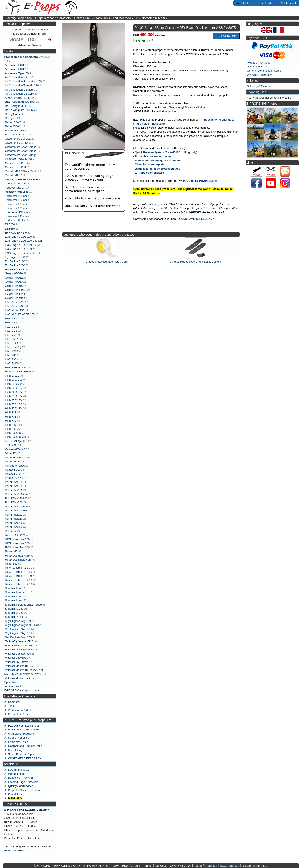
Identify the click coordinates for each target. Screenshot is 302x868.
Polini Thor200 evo (16, 507)
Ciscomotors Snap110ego (21, 151)
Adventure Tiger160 (17, 73)
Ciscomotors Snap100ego (21, 147)
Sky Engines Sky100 (18, 629)
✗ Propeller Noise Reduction (22, 790)
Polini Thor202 (14, 515)
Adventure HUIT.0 (16, 65)
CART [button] (242, 3)
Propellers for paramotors (53, 18)
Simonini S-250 (14, 613)
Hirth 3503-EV (14, 400)
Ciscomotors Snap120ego (21, 155)
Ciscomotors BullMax (18, 139)
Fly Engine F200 (15, 265)
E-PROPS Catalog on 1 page (22, 690)
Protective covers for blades (153, 156)
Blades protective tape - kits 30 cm (107, 262)
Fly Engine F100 (15, 257)
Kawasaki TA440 (15, 449)
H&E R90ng (12, 359)
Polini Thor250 (14, 519)
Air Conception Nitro (17, 77)
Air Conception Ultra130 (19, 94)
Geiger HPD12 (14, 278)
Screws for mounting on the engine (158, 160)
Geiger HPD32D (15, 294)
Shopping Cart (256, 92)
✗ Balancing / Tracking (18, 778)
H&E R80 (11, 355)
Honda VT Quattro (16, 441)
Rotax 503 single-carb (18, 560)
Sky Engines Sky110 (18, 633)
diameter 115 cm (17, 196)
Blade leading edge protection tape (158, 169)
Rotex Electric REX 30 (19, 580)
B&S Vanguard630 (16, 106)
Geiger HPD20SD (16, 290)
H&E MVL (11, 335)
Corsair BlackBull (15, 167)
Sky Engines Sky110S (18, 637)
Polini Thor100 (14, 482)
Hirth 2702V (12, 376)
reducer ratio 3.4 (16, 220)
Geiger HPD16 (14, 286)
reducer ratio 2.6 (16, 184)
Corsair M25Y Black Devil (92, 18)
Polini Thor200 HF (16, 511)
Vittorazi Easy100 (16, 658)
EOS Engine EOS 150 (18, 249)
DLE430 (10, 229)
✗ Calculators (13, 794)
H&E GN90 (12, 322)
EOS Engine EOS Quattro (21, 253)
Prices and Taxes (257, 67)
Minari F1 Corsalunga (18, 457)
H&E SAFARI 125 (16, 368)
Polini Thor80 (13, 531)
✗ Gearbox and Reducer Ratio (23, 746)
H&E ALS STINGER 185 (20, 314)
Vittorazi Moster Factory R (21, 678)
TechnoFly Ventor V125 (19, 641)
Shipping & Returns (259, 86)
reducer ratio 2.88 (126, 18)
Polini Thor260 (14, 523)
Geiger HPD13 (14, 282)
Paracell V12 (13, 474)
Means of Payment (258, 63)
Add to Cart (226, 36)
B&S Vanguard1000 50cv (20, 102)
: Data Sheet (21, 726)
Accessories (12, 686)
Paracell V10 (13, 470)
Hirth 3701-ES (14, 404)
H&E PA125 (12, 339)
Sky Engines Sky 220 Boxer (22, 625)
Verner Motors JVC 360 (19, 645)
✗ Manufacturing (15, 774)
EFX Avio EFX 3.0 (16, 233)
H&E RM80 (12, 363)
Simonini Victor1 (15, 617)
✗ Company (12, 702)
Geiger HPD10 (14, 273)
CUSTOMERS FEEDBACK (198, 219)
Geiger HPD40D (15, 298)
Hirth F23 (11, 412)
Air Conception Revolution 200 (23, 81)
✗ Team (9, 706)
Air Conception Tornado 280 (22, 85)
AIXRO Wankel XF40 (18, 98)
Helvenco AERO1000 (18, 372)
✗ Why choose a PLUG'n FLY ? (24, 730)
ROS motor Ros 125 (17, 543)
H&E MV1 (11, 327)
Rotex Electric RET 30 (18, 576)
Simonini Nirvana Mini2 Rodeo (23, 605)
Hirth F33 (11, 417)
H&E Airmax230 (15, 306)
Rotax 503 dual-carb (17, 556)
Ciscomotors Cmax (17, 143)
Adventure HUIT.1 (16, 69)
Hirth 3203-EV (14, 392)
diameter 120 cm (17, 200)
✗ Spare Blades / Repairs (20, 754)
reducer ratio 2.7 (16, 188)
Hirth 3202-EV (14, 388)
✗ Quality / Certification (19, 786)
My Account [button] (286, 3)
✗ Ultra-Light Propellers (19, 734)
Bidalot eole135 (14, 130)
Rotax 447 (11, 551)
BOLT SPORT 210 (16, 134)
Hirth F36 (11, 421)
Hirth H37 (11, 429)
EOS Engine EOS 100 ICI (21, 245)
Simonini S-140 (14, 609)
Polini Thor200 (14, 502)
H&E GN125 (13, 319)
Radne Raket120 (15, 535)
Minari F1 (11, 453)
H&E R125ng (13, 347)
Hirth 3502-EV (14, 396)
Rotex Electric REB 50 (19, 572)
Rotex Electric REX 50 (19, 584)
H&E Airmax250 (15, 310)
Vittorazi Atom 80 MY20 (19, 649)
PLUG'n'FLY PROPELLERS (200, 181)
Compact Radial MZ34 (19, 159)
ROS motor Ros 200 (17, 547)
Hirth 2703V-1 (13, 380)
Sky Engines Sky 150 (18, 621)
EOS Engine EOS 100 (18, 237)
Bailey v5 (11, 118)
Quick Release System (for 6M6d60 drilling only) (166, 152)
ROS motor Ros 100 (17, 539)
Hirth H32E (12, 425)
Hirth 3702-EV (14, 408)
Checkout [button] (262, 3)
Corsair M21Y (13, 175)
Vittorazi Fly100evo (17, 662)
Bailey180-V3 (13, 122)
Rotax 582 (11, 564)
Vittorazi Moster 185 (17, 666)
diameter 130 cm (17, 208)
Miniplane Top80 (15, 466)
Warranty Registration (260, 75)
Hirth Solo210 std (16, 437)
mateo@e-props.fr (16, 850)
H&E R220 (11, 351)
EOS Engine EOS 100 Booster (23, 241)
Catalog (9, 51)
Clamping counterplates (150, 164)
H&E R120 (11, 343)
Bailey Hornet (13, 114)
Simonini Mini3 (14, 596)
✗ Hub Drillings (14, 750)
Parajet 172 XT (14, 478)
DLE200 (10, 224)
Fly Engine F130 (15, 261)
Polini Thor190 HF (16, 498)
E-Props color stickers (149, 173)
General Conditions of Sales (264, 71)
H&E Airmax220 (15, 302)
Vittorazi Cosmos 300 (18, 654)
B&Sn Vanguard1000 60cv (21, 110)
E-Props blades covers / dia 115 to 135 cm (195, 262)
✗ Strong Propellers (17, 738)
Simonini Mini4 (14, 600)
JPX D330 (11, 445)
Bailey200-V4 (13, 126)
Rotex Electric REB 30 (19, 568)
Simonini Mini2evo (16, 592)
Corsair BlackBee (16, 163)
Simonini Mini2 (14, 588)
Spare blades (12, 682)
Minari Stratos (13, 461)
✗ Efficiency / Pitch (16, 742)
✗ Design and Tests (17, 770)
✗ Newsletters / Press (18, 714)
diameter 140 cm (17, 216)
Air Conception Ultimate (19, 90)
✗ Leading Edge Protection (21, 782)
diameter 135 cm (153, 18)
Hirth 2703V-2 (13, 384)
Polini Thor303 (14, 527)
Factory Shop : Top (19, 18)
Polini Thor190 (14, 490)
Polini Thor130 (14, 486)
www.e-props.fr (230, 866)
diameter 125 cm (17, 204)
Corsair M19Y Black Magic (21, 171)
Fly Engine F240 (15, 269)
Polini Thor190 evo (16, 494)
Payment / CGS (257, 38)
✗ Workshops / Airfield (18, 710)
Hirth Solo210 (13, 433)
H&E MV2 (11, 331)
